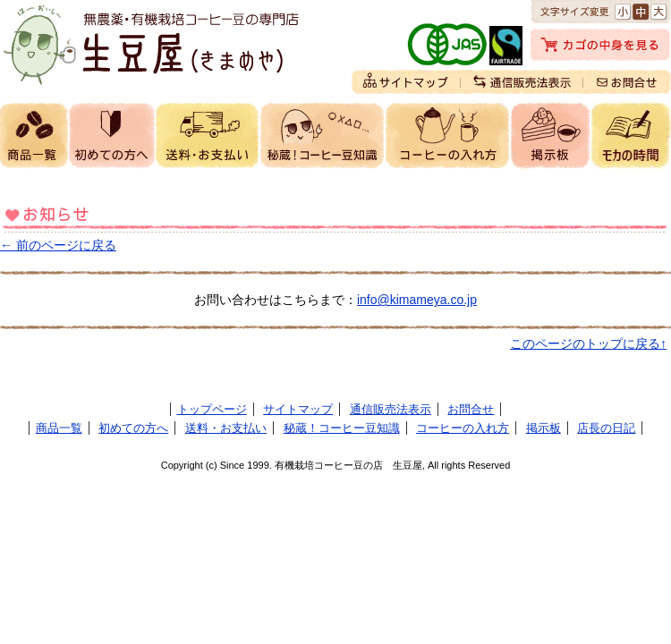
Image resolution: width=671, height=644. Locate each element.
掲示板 (544, 428)
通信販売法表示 (391, 409)
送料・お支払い (226, 428)
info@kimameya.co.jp (417, 300)
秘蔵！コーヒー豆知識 (342, 428)
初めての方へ (133, 428)
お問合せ (471, 409)
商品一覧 (59, 428)
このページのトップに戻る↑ (588, 343)
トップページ (212, 409)
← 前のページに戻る (58, 245)
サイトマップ (298, 409)
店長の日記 (606, 428)
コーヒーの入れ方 (463, 428)
